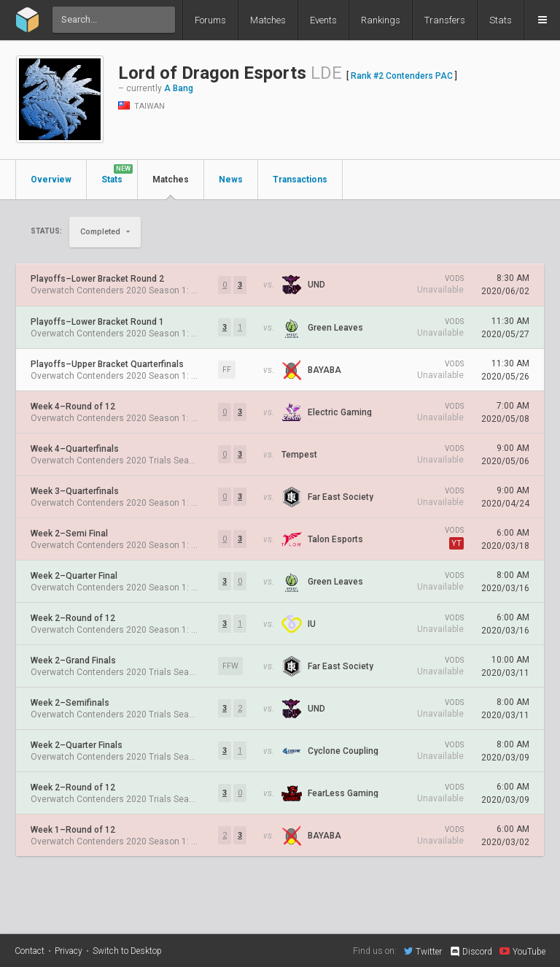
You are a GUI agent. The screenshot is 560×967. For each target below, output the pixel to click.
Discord (471, 952)
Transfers (445, 20)
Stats (501, 20)
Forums (210, 20)
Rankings (381, 20)
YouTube (522, 951)
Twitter (423, 951)
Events (323, 20)
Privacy (69, 951)
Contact (30, 951)
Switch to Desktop (127, 951)
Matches (268, 20)
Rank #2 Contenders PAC (402, 76)
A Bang (179, 88)
